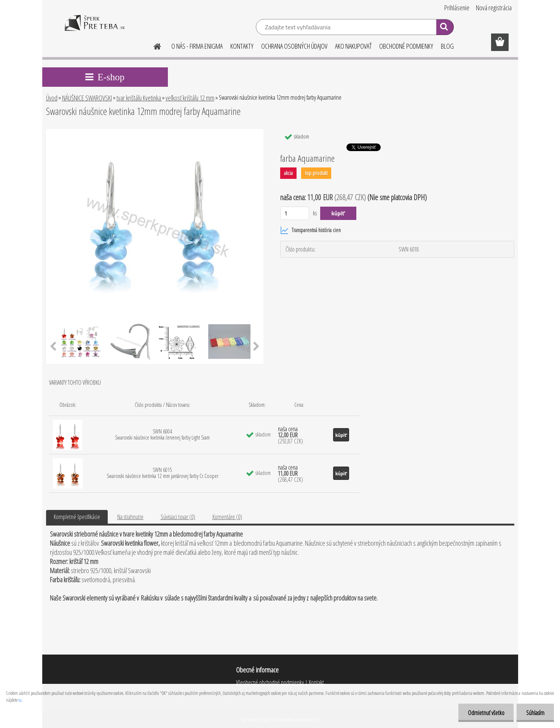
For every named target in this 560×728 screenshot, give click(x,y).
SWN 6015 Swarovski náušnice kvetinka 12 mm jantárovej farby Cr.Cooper (163, 473)
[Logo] (95, 28)
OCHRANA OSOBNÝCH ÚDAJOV (294, 46)
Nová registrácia (494, 8)
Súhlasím (535, 713)
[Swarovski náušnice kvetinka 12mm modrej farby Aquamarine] (155, 132)
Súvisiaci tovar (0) (178, 517)
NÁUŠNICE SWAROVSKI (87, 98)
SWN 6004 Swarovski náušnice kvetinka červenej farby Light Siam (162, 434)
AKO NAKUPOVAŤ (353, 46)
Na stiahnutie (130, 517)
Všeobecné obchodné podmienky (270, 682)
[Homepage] (153, 45)
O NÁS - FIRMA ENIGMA (197, 46)
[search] (445, 28)
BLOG (447, 46)
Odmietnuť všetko (486, 713)
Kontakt (316, 682)
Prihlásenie (457, 8)
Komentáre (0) (227, 517)
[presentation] (53, 347)
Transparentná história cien (310, 230)
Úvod (52, 98)
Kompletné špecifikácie (77, 517)
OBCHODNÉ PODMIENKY (406, 46)
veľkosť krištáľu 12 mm (190, 98)
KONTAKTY (242, 46)
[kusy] (295, 213)
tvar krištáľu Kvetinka (139, 98)
